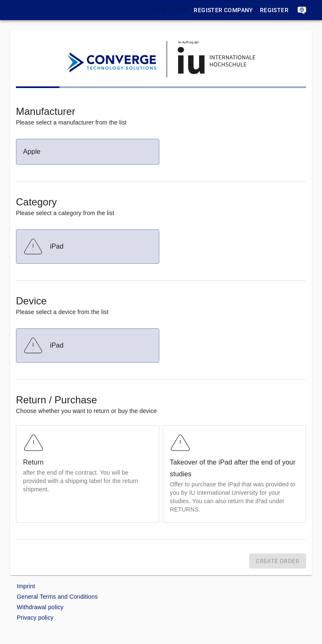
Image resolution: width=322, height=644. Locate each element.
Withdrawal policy (40, 607)
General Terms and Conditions (57, 597)
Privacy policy (35, 618)
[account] (302, 10)
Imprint (26, 586)
